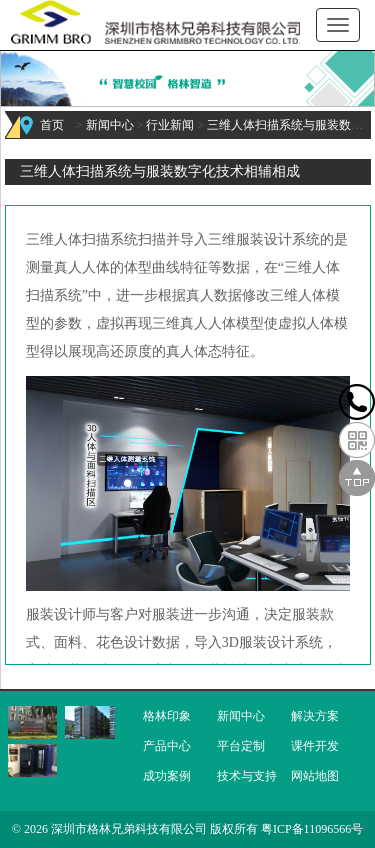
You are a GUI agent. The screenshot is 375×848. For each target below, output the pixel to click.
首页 (52, 125)
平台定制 (241, 746)
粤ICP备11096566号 (312, 829)
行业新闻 (170, 125)
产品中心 (167, 746)
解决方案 (315, 716)
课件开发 (315, 746)
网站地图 (315, 776)
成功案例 (167, 776)
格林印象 (167, 716)
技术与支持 (247, 776)
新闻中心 (110, 125)
